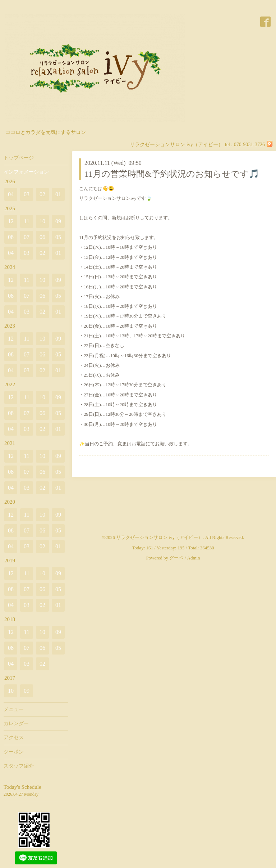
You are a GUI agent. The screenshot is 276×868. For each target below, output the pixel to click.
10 (42, 221)
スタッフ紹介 (19, 766)
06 (42, 237)
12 (11, 221)
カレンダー (16, 723)
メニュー (14, 709)
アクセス (14, 737)
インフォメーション (26, 172)
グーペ (176, 558)
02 (42, 194)
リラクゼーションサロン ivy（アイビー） (159, 537)
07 (27, 237)
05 (58, 237)
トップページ (19, 158)
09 (58, 221)
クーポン (14, 752)
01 (58, 194)
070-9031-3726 (249, 145)
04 (11, 194)
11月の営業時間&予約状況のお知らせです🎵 (172, 174)
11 (26, 221)
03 (27, 194)
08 (11, 237)
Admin (194, 558)
